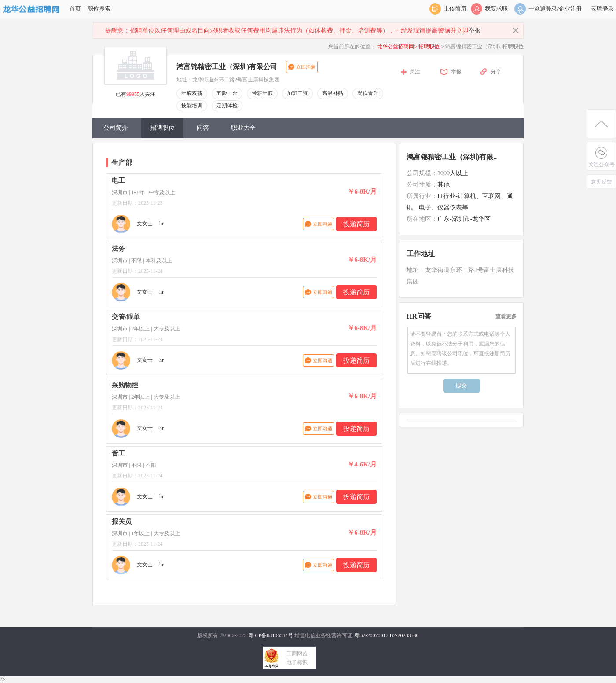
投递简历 (356, 224)
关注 (415, 72)
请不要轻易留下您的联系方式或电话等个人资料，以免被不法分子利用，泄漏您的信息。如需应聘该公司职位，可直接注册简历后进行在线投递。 (462, 350)
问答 (203, 128)
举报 (475, 31)
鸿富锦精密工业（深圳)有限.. (452, 157)
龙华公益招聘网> (397, 47)
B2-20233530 (404, 635)
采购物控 (125, 385)
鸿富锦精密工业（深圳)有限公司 (227, 67)
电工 (118, 180)
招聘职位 (430, 47)
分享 (496, 72)
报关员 (122, 521)
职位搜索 (99, 9)
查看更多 (506, 316)
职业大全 (243, 128)
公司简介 (116, 128)
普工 (118, 453)
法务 (118, 249)
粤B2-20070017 (371, 635)
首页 (75, 9)
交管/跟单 (126, 317)
